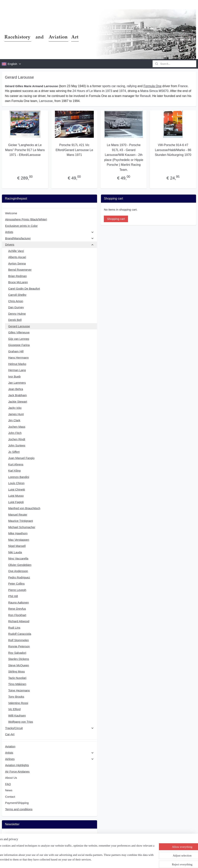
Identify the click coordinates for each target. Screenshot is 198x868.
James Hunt (16, 414)
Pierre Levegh (17, 590)
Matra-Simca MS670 (154, 91)
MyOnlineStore (138, 861)
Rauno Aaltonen (18, 602)
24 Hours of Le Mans (87, 91)
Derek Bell (15, 320)
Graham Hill (16, 351)
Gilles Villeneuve (19, 332)
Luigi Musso (16, 496)
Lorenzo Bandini (19, 477)
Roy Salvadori (17, 653)
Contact (10, 797)
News (9, 790)
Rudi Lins (14, 628)
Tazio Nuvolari (17, 678)
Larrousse (46, 101)
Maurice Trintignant (20, 521)
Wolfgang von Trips (20, 722)
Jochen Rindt (17, 439)
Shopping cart (116, 219)
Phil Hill (13, 596)
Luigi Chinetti (17, 489)
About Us (11, 778)
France (183, 86)
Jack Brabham (17, 395)
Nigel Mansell (17, 546)
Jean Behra (16, 389)
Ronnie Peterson (19, 646)
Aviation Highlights (17, 765)
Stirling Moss (16, 671)
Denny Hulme (17, 314)
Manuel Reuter (18, 515)
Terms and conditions (19, 809)
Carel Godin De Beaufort (24, 289)
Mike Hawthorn (18, 533)
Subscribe (14, 845)
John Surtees (17, 445)
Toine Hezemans (19, 690)
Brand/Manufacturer (49, 238)
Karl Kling (14, 471)
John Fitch (15, 433)
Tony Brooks (16, 697)
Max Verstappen (19, 540)
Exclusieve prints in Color (21, 226)
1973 (109, 91)
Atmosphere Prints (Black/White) (26, 219)
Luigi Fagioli (16, 502)
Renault (145, 96)
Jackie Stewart (18, 402)
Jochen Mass (17, 427)
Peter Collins (16, 584)
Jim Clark (14, 420)
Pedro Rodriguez (19, 577)
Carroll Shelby (17, 295)
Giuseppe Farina (19, 345)
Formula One (152, 86)
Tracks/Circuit (49, 728)
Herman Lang (17, 370)
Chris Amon (16, 301)
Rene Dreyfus (17, 609)
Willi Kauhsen (17, 715)
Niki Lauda (15, 552)
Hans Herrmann (18, 357)
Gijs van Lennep (19, 339)
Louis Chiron (16, 483)
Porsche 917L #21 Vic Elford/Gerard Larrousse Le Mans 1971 (74, 150)
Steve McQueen (19, 665)
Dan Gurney (16, 307)
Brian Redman (17, 276)
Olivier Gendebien (20, 565)
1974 (123, 91)
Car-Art (10, 734)
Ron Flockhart (17, 615)
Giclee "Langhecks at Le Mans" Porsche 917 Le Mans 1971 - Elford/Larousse (25, 150)
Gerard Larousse (19, 326)
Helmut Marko (17, 364)
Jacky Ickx (15, 408)
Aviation (10, 746)
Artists (49, 232)
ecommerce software (108, 861)
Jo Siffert (14, 452)
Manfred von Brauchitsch (24, 508)
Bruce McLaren (18, 282)
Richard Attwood (19, 621)
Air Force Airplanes (17, 772)
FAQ (8, 784)
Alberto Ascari (17, 257)
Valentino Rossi (18, 703)
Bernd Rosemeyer (20, 270)
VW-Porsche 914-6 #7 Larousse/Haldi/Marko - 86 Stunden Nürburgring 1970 (173, 150)
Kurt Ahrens (16, 464)
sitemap (88, 861)
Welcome (11, 213)
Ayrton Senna (17, 263)
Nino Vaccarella (18, 558)
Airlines (49, 759)
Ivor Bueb (14, 376)
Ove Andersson (18, 571)
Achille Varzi (16, 251)
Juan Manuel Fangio (21, 458)
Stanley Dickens (19, 659)
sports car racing (114, 86)
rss (95, 861)
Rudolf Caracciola (20, 634)
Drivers (49, 244)
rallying (132, 86)
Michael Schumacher (22, 527)
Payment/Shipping (17, 803)
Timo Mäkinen (17, 684)
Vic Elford (14, 709)
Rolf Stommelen (18, 640)
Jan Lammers (17, 383)
